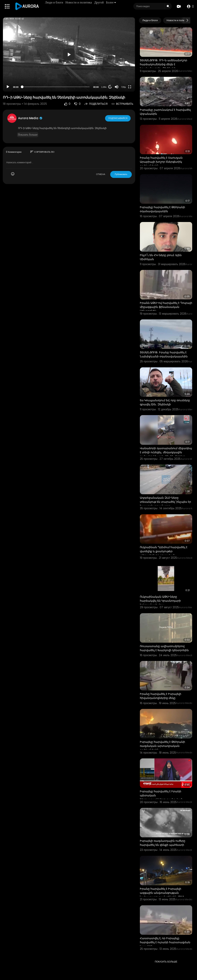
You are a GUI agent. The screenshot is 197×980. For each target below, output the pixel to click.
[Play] (8, 87)
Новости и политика (79, 2)
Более (111, 2)
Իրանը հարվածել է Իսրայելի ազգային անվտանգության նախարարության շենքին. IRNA (162, 893)
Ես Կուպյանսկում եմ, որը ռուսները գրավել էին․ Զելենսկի (165, 402)
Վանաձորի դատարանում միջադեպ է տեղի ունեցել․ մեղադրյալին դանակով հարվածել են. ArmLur (166, 452)
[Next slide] (187, 20)
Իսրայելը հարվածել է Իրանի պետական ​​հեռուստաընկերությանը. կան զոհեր (161, 797)
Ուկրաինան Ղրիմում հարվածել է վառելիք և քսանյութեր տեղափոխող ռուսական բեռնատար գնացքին (164, 553)
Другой (99, 2)
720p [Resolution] (124, 87)
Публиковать (121, 174)
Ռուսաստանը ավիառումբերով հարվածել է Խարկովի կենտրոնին (164, 648)
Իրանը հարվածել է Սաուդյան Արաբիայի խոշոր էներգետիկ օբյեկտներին (161, 162)
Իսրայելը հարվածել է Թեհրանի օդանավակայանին (162, 209)
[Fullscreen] (130, 87)
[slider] (56, 87)
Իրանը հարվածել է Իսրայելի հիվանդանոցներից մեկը (161, 696)
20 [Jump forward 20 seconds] (110, 87)
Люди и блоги (54, 2)
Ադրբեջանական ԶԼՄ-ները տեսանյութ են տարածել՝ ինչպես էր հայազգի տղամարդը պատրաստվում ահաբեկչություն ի (165, 504)
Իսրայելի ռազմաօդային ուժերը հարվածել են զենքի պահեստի (163, 843)
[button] (190, 6)
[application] (69, 54)
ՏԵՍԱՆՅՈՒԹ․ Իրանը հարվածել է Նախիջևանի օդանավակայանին (164, 354)
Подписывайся (118, 118)
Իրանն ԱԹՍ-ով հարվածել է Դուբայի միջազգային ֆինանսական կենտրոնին (166, 307)
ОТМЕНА (101, 174)
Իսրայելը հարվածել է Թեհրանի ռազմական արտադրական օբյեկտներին (162, 746)
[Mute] (117, 87)
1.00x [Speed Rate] (104, 87)
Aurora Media (30, 118)
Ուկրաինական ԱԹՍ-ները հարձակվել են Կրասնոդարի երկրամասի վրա (160, 601)
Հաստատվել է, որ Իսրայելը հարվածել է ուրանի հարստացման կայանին (165, 942)
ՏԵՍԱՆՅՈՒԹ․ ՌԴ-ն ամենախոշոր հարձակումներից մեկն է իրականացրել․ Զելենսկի (164, 64)
